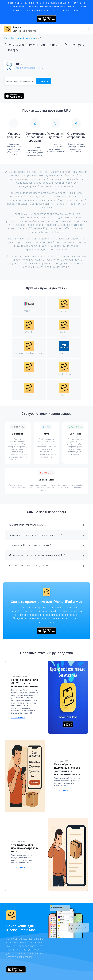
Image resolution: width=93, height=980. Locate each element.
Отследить (44, 81)
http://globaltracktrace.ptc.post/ (30, 68)
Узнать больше (18, 718)
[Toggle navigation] (85, 29)
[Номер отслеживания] (21, 81)
